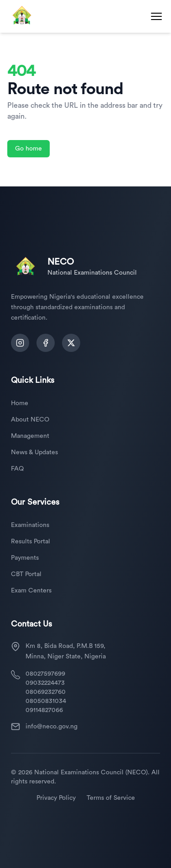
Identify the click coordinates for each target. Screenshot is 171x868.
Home (20, 403)
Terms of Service (111, 798)
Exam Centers (31, 591)
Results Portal (31, 542)
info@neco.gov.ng (52, 727)
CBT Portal (26, 574)
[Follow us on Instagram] (20, 343)
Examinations (30, 525)
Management (30, 436)
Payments (25, 558)
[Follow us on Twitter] (71, 343)
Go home (28, 149)
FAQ (17, 469)
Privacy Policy (56, 798)
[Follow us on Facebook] (46, 343)
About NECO (30, 420)
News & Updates (34, 452)
